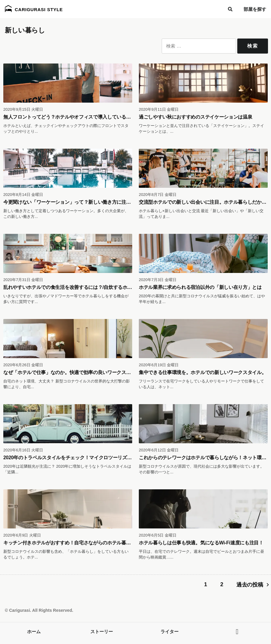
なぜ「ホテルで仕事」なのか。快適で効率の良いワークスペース (72, 372)
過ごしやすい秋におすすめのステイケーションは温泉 (195, 117)
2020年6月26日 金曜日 (23, 365)
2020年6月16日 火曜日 (23, 450)
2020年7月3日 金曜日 (158, 280)
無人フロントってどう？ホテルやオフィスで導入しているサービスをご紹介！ (86, 117)
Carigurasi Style (34, 9)
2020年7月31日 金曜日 (23, 280)
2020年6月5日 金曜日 (158, 535)
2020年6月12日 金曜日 (159, 450)
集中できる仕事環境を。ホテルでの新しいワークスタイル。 (202, 372)
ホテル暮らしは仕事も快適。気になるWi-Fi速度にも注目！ (201, 543)
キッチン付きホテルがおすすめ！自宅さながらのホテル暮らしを (72, 543)
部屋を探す (255, 9)
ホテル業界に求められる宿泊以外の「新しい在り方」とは (200, 287)
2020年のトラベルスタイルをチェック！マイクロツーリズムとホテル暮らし (84, 458)
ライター (170, 632)
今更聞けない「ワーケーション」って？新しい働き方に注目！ (69, 202)
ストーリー (102, 632)
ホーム (34, 632)
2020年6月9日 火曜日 (22, 535)
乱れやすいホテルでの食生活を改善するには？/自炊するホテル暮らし (77, 287)
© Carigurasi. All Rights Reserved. (39, 610)
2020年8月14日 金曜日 (23, 195)
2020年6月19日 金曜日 (159, 365)
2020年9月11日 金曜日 (159, 109)
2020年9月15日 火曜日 (23, 109)
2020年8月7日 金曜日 (158, 195)
